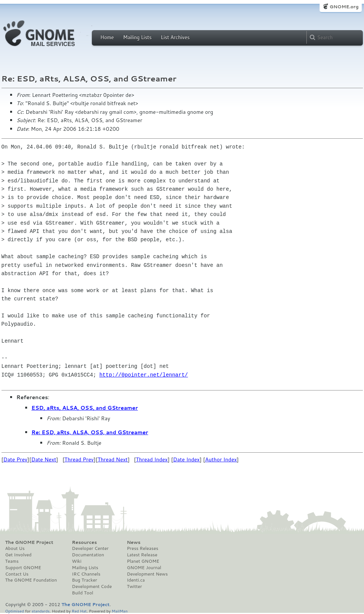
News (134, 542)
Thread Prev (79, 459)
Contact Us (17, 574)
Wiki (77, 561)
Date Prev (15, 459)
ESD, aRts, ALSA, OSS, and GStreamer (85, 408)
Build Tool (82, 593)
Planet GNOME (143, 561)
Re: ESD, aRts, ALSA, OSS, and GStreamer (90, 432)
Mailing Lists (137, 37)
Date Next (44, 459)
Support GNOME (23, 568)
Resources (84, 542)
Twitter (134, 586)
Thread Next (113, 459)
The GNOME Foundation (31, 580)
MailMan (120, 611)
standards (41, 611)
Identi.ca (136, 580)
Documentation (88, 555)
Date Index (187, 459)
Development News (147, 574)
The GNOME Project (29, 542)
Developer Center (90, 548)
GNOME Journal (144, 568)
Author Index (221, 459)
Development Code (92, 586)
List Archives (175, 37)
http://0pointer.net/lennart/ (144, 375)
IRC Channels (86, 574)
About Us (15, 548)
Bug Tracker (85, 580)
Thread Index (152, 459)
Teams (12, 561)
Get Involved (18, 555)
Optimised (15, 611)
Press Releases (142, 548)
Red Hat (79, 611)
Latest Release (142, 555)
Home (107, 37)
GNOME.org (344, 7)
